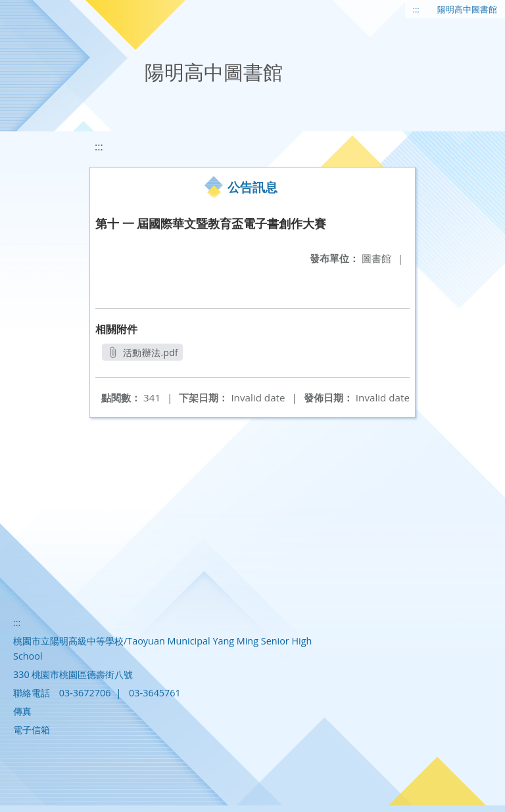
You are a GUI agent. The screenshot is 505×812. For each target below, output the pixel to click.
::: (416, 9)
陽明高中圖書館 (467, 9)
